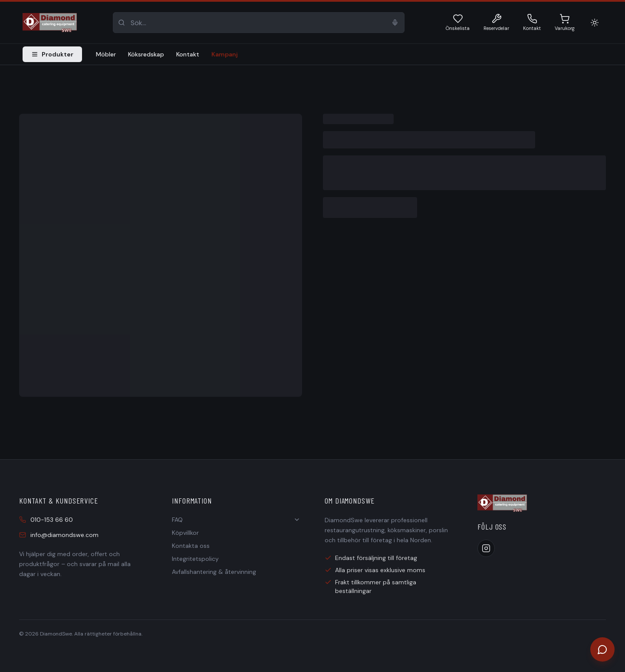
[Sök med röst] (395, 23)
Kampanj (225, 54)
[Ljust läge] (595, 23)
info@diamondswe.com (59, 535)
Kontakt (188, 54)
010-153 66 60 (46, 520)
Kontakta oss (191, 546)
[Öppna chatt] (602, 649)
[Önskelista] (458, 23)
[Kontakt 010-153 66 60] (532, 23)
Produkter (52, 54)
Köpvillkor (185, 533)
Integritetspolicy (195, 559)
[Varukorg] (565, 23)
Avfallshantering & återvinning (214, 572)
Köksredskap (146, 54)
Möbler (106, 54)
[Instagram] (486, 548)
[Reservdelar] (496, 23)
